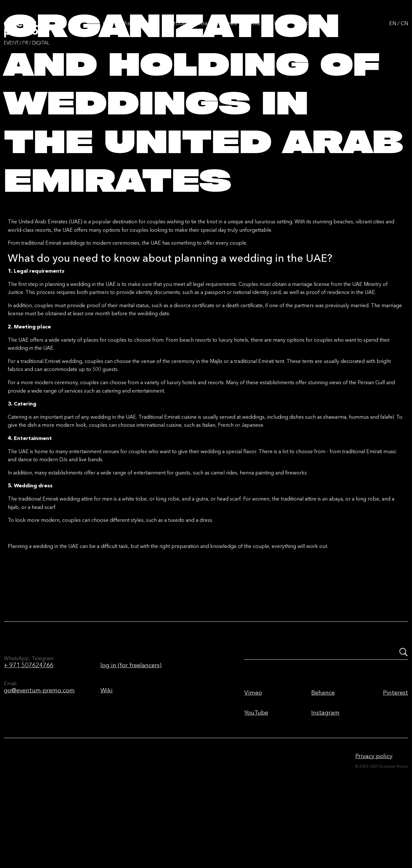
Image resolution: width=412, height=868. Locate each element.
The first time (139, 29)
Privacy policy (374, 814)
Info (108, 29)
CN (404, 30)
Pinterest (396, 751)
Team (206, 29)
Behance (323, 751)
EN (393, 30)
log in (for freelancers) (131, 723)
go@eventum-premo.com (39, 749)
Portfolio (178, 29)
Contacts (308, 29)
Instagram (325, 771)
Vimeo (253, 751)
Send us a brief (267, 29)
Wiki (107, 749)
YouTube (256, 771)
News (230, 29)
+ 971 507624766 (29, 723)
